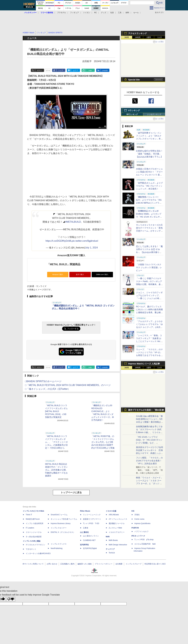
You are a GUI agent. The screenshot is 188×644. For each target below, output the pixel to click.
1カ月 (160, 37)
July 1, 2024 (91, 248)
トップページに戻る (71, 492)
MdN (108, 537)
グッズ (104, 13)
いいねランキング (154, 114)
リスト (48, 70)
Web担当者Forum (33, 519)
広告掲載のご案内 (67, 564)
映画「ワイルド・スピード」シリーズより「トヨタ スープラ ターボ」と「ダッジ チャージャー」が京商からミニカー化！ (149, 483)
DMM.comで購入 (102, 274)
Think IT (29, 515)
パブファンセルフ (141, 532)
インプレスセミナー (59, 528)
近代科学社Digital (90, 548)
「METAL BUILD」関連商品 (64, 264)
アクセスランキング (137, 33)
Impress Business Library (61, 523)
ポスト (39, 70)
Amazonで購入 (58, 274)
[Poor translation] (11, 599)
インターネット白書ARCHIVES (38, 553)
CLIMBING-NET (89, 540)
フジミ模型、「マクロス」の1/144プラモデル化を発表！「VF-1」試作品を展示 (149, 461)
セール (136, 13)
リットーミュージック (92, 515)
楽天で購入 (80, 274)
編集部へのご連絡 (85, 564)
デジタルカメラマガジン (35, 545)
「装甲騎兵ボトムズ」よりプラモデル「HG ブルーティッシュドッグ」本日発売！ (149, 186)
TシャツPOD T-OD (91, 523)
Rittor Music (85, 511)
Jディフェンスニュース (118, 519)
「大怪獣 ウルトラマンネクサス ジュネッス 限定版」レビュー (149, 267)
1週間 (149, 37)
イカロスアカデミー (117, 532)
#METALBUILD (73, 222)
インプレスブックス (59, 544)
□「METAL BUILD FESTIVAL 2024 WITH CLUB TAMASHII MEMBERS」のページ (68, 385)
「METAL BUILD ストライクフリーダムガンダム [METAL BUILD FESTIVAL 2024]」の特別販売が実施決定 (56, 411)
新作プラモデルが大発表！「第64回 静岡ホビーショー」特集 (146, 411)
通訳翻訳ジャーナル (117, 523)
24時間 (138, 37)
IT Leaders (30, 528)
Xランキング (134, 110)
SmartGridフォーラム (59, 515)
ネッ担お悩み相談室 (34, 537)
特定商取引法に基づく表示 (155, 564)
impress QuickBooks (142, 523)
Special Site (134, 80)
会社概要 (119, 564)
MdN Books (113, 540)
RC (96, 13)
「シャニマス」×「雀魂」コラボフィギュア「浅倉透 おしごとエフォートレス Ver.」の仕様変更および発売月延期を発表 (149, 341)
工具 (120, 13)
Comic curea (139, 519)
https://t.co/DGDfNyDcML (59, 241)
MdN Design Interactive (118, 545)
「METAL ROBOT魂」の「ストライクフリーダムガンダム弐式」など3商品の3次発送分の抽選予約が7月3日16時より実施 (103, 442)
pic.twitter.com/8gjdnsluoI (85, 241)
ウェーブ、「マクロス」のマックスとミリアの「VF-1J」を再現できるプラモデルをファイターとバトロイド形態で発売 (149, 355)
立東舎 (86, 528)
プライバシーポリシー (104, 564)
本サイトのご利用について (33, 564)
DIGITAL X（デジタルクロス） (63, 532)
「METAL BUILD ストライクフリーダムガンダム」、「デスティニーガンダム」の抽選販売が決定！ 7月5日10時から (56, 442)
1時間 (127, 37)
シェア (61, 70)
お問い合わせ (52, 564)
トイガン (87, 13)
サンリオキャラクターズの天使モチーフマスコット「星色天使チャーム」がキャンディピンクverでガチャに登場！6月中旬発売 (149, 231)
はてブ (75, 70)
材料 (127, 13)
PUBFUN (135, 528)
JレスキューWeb (115, 528)
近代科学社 (84, 545)
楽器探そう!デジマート (92, 519)
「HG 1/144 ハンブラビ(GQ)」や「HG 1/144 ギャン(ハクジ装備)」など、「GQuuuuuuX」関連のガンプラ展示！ (149, 443)
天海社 (137, 515)
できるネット (31, 549)
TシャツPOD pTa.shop (144, 540)
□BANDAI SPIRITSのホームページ (43, 381)
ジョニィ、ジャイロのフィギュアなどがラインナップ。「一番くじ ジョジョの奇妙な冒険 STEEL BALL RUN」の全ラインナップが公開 (149, 298)
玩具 (112, 13)
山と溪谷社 (84, 532)
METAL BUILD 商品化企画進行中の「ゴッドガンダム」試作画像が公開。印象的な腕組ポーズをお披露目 (56, 470)
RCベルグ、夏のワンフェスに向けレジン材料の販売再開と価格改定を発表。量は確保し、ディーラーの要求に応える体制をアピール (149, 312)
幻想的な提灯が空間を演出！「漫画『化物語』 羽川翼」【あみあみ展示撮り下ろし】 (149, 154)
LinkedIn (105, 70)
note (90, 70)
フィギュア (74, 13)
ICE (133, 511)
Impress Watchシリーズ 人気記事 (144, 364)
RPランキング (132, 114)
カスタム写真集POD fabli (145, 544)
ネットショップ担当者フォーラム (64, 519)
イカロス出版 (111, 511)
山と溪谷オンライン (91, 536)
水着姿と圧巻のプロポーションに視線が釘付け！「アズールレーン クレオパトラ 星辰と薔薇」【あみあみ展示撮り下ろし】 (149, 175)
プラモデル (62, 13)
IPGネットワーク (138, 536)
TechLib (112, 553)
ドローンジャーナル (34, 532)
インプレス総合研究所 (35, 523)
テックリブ (110, 549)
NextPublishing (57, 548)
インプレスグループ (134, 564)
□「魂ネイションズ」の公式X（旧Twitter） (48, 389)
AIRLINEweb (114, 515)
